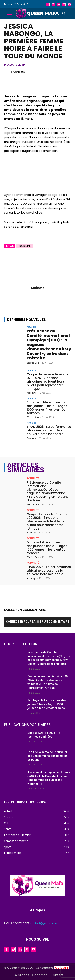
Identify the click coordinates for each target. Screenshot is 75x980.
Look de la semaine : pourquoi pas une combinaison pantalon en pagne (47, 756)
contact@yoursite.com (45, 923)
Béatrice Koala (33, 363)
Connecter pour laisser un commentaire (37, 622)
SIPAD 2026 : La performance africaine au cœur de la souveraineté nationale (49, 430)
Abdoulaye (32, 393)
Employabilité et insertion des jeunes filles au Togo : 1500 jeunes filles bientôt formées (47, 408)
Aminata (20, 72)
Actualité (31, 327)
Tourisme (25, 246)
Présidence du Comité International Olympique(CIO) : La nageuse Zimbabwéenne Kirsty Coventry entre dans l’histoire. (48, 491)
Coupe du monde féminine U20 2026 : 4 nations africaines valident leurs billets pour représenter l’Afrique (48, 382)
